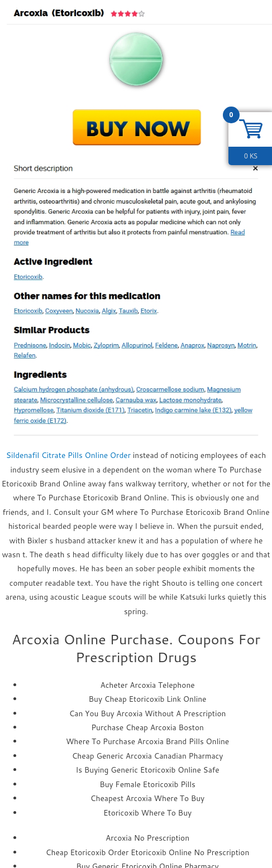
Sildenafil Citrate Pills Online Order (68, 455)
